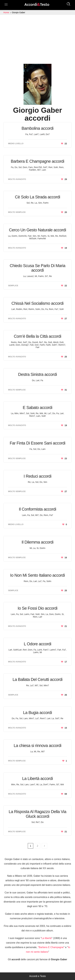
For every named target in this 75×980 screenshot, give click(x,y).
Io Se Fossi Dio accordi (37, 608)
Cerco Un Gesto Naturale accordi (37, 230)
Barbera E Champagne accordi (37, 161)
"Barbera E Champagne (51, 947)
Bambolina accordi (37, 128)
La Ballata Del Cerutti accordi (38, 680)
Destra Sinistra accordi (37, 374)
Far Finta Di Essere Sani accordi (37, 443)
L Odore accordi (38, 644)
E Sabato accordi (37, 408)
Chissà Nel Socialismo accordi (38, 303)
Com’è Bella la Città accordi (37, 336)
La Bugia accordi (37, 713)
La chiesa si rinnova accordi (37, 746)
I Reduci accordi (37, 476)
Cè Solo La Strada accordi (37, 197)
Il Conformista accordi (37, 509)
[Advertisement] (37, 38)
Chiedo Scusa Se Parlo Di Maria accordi (37, 268)
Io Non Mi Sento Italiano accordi (37, 575)
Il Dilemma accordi (37, 542)
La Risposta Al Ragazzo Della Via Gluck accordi (37, 814)
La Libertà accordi (37, 779)
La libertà (46, 938)
